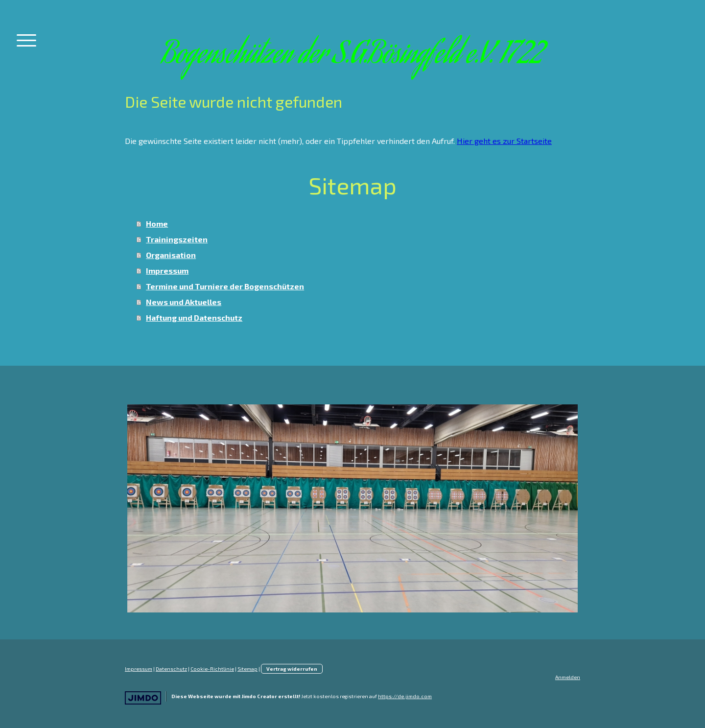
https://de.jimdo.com (405, 696)
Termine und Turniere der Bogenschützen (225, 286)
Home (157, 223)
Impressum (167, 270)
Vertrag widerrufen (292, 669)
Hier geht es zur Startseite (504, 141)
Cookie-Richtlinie (212, 669)
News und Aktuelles (184, 302)
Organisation (171, 255)
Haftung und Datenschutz (194, 317)
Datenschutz (171, 669)
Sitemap (247, 669)
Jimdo (143, 698)
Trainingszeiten (177, 239)
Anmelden (568, 677)
